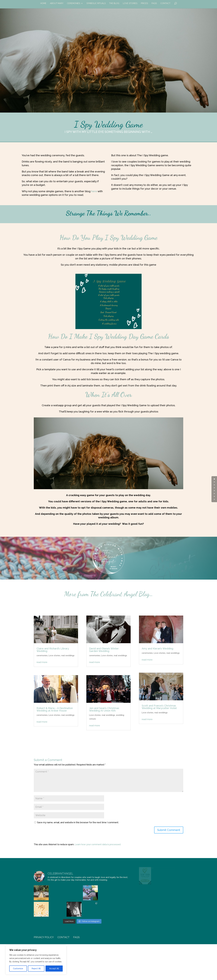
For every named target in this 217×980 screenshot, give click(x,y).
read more (42, 662)
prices (144, 3)
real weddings (68, 655)
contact (165, 3)
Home (43, 3)
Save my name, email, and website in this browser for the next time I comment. (78, 822)
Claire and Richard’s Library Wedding (53, 650)
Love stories (54, 655)
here (94, 191)
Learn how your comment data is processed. (98, 844)
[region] (36, 960)
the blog (114, 3)
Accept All (54, 969)
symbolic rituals (96, 3)
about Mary (57, 3)
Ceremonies (74, 3)
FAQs (154, 3)
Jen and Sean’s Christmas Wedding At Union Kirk (104, 709)
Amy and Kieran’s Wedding (157, 649)
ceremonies (42, 655)
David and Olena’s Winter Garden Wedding (104, 650)
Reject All (36, 969)
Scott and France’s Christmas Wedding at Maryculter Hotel (159, 707)
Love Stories (130, 3)
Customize (18, 969)
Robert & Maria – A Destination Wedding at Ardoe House (55, 709)
